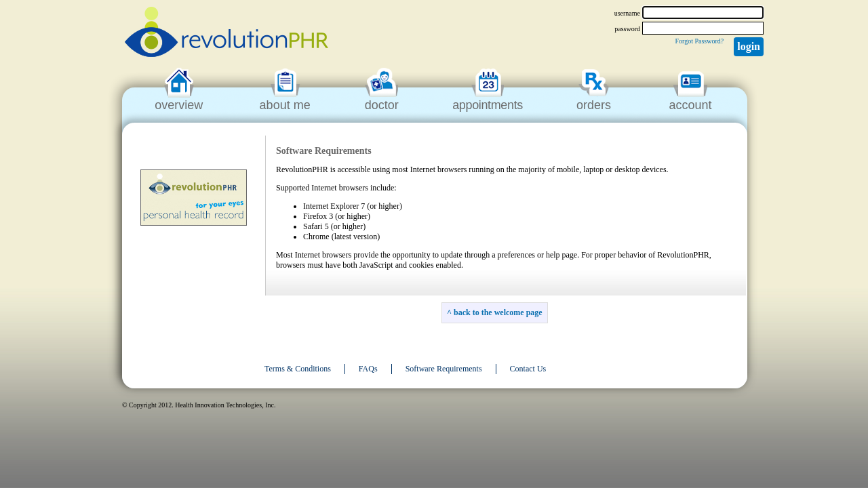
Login (749, 46)
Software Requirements (444, 369)
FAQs (368, 369)
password (627, 29)
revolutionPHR (226, 34)
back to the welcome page (498, 312)
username (627, 13)
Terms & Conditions (298, 369)
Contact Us (528, 369)
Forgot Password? (699, 41)
